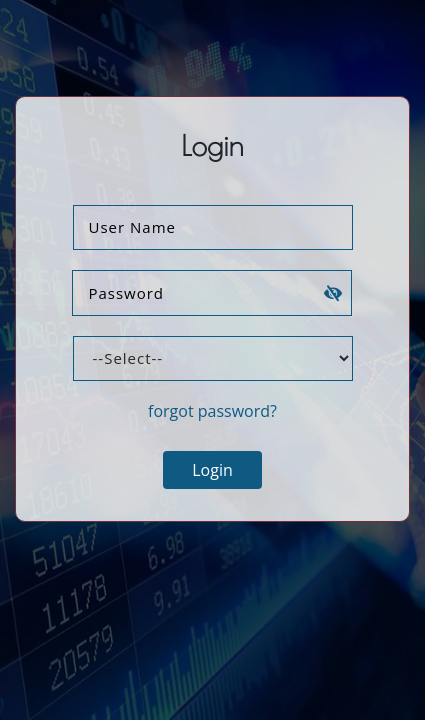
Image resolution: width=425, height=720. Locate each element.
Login (212, 470)
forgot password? (212, 411)
